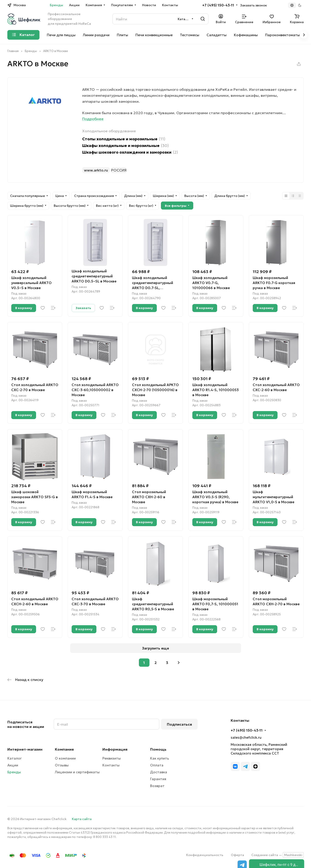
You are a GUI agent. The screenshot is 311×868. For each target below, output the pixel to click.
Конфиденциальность (205, 855)
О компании (65, 758)
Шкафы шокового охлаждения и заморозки (130, 152)
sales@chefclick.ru (246, 737)
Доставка (159, 772)
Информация (115, 749)
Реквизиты (112, 758)
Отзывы (62, 765)
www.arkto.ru (96, 170)
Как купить (160, 758)
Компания (64, 749)
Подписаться (179, 724)
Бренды (14, 772)
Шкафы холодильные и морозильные (125, 146)
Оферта (237, 855)
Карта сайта (82, 819)
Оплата (157, 765)
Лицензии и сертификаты (77, 772)
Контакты (111, 765)
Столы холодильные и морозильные (124, 139)
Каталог (14, 758)
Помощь (158, 749)
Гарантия (158, 779)
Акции (13, 765)
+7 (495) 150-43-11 (218, 5)
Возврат (157, 786)
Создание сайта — (277, 855)
